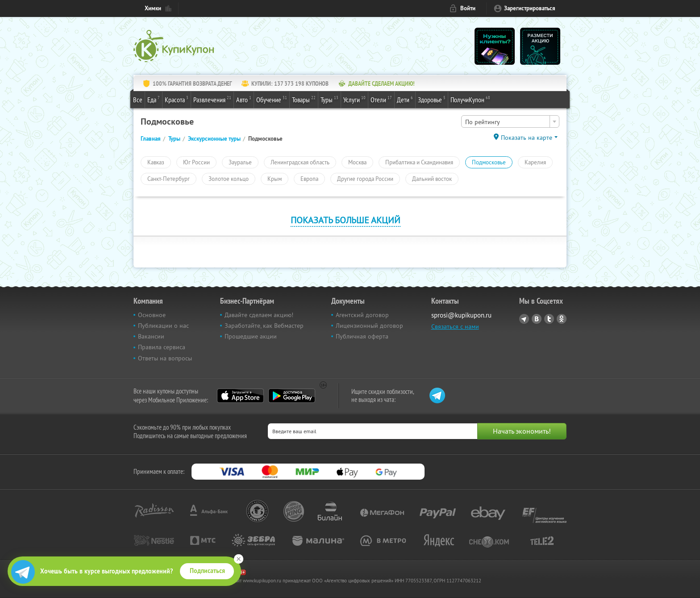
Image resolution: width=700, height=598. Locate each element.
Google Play (292, 396)
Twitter (549, 319)
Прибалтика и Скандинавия (419, 162)
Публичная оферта (362, 336)
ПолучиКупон (470, 99)
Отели (381, 99)
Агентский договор (362, 315)
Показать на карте (527, 138)
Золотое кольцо (229, 179)
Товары (304, 99)
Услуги (354, 99)
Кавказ (156, 162)
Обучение (272, 99)
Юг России (196, 162)
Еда (154, 99)
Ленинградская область (300, 162)
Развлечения (212, 99)
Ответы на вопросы (165, 358)
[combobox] (510, 121)
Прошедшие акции (251, 336)
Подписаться (207, 571)
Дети (405, 99)
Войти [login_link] (468, 8)
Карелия (535, 162)
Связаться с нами (455, 326)
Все (138, 100)
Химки (153, 8)
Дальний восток (432, 179)
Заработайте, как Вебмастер (264, 326)
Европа (309, 179)
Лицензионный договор (369, 326)
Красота (177, 99)
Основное (152, 315)
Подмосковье (489, 162)
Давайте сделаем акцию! (259, 315)
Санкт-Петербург (169, 179)
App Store (240, 396)
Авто (244, 99)
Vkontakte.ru (537, 319)
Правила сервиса (162, 347)
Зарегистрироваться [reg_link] (530, 8)
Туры (329, 99)
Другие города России (365, 179)
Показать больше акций (346, 220)
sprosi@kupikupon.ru (461, 315)
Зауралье (240, 162)
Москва (357, 162)
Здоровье (432, 99)
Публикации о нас (163, 326)
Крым (275, 179)
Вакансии (151, 336)
